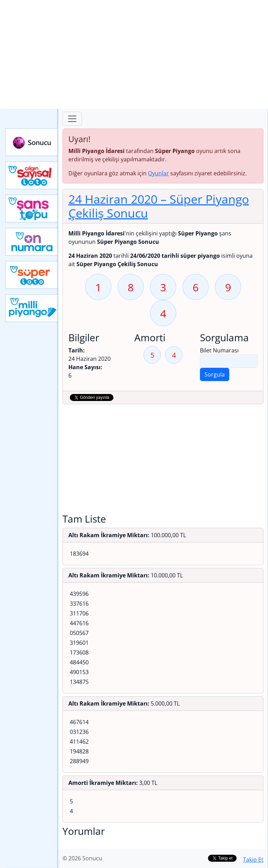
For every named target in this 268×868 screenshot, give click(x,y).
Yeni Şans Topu (32, 209)
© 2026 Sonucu (82, 858)
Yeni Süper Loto (32, 275)
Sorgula (215, 374)
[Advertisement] (134, 54)
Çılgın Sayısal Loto (32, 175)
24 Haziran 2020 (159, 206)
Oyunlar (158, 173)
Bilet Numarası (219, 350)
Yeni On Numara (32, 242)
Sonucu (32, 142)
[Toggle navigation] (72, 119)
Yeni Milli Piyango (32, 308)
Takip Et (253, 860)
